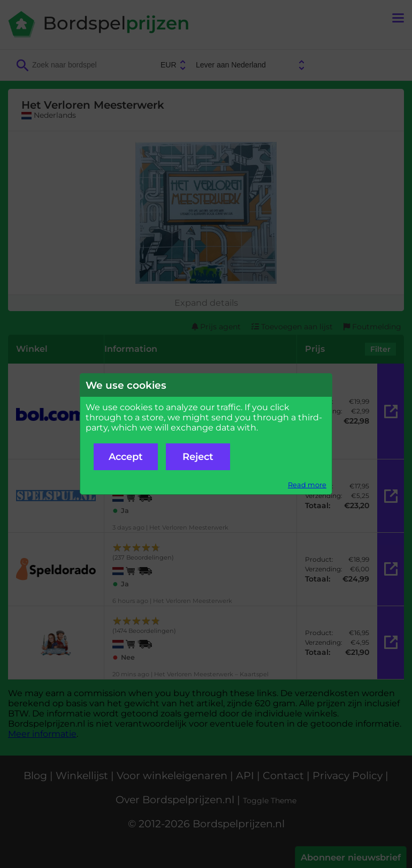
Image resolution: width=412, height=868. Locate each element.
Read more (307, 485)
